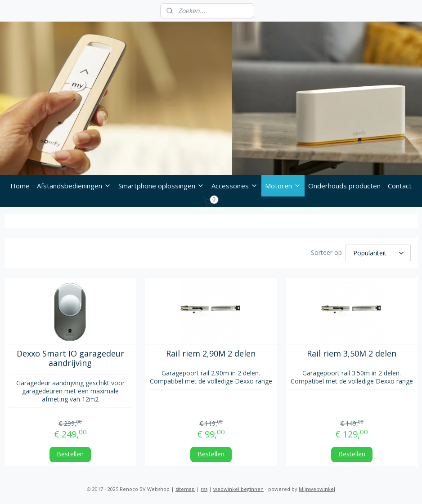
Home (20, 186)
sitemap (185, 488)
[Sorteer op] (378, 252)
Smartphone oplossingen (161, 186)
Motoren (283, 186)
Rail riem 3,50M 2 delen (352, 352)
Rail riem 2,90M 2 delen (211, 352)
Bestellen (70, 453)
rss (204, 488)
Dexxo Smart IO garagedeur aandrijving (70, 357)
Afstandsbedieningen (74, 186)
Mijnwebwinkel (317, 488)
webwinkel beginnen (238, 488)
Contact (400, 186)
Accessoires (235, 186)
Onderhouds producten (344, 186)
